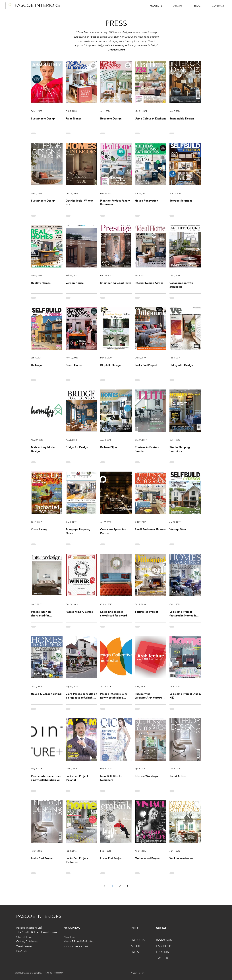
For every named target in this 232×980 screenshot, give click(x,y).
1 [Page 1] (112, 886)
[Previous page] (105, 886)
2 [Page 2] (120, 886)
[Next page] (127, 886)
